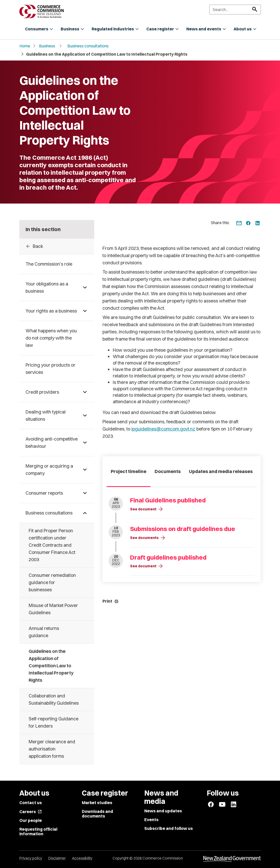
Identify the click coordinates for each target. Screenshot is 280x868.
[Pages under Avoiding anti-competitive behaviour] (85, 443)
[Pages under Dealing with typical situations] (85, 416)
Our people (31, 820)
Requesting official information (38, 831)
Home (25, 46)
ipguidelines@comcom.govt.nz (163, 429)
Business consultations (88, 46)
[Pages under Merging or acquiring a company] (85, 470)
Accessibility (82, 858)
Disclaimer (57, 858)
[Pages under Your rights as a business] (85, 311)
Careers (31, 812)
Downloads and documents (97, 814)
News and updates (163, 811)
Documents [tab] (168, 471)
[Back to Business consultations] (57, 246)
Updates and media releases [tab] (221, 471)
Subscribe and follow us (169, 828)
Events (151, 820)
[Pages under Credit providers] (85, 392)
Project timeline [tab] (129, 471)
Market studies (97, 803)
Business (47, 46)
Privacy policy (31, 858)
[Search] (235, 10)
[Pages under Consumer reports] (85, 493)
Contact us (31, 803)
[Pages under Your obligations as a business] (85, 288)
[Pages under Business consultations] (85, 513)
